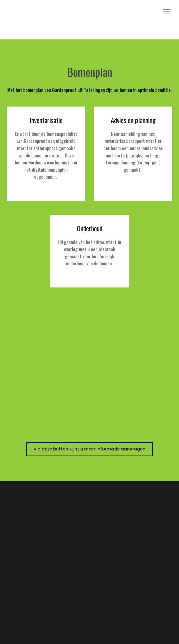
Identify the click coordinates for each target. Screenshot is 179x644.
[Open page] (89, 20)
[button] (89, 449)
